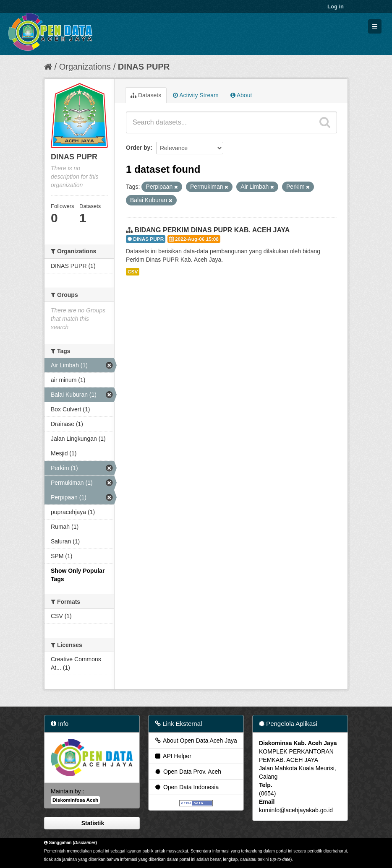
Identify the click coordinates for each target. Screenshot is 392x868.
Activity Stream (196, 95)
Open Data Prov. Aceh (188, 772)
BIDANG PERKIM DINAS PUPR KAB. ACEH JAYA (212, 230)
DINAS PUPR (144, 67)
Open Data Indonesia (186, 787)
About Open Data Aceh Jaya (196, 741)
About (241, 95)
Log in (336, 6)
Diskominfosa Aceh (75, 800)
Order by (138, 148)
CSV (133, 272)
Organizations (85, 67)
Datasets (146, 95)
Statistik (92, 823)
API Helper (173, 756)
